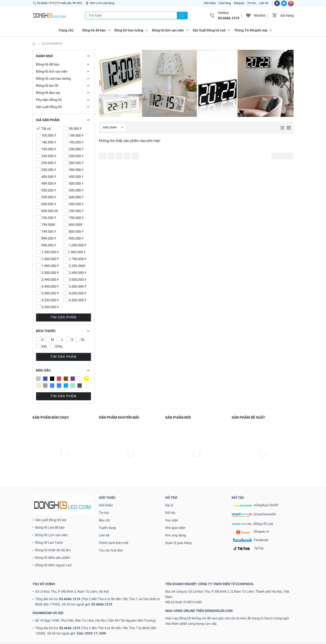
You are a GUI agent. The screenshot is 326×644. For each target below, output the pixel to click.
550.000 (263, 625)
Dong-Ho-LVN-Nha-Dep (184, 636)
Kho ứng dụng (176, 492)
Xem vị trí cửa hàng (102, 3)
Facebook (250, 497)
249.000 (284, 620)
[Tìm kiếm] (182, 15)
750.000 (45, 631)
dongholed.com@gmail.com (109, 606)
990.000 (133, 631)
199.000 (167, 620)
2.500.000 (228, 620)
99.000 (121, 631)
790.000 (58, 631)
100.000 (103, 620)
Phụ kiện (120, 641)
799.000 (70, 631)
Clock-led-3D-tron (267, 631)
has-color (298, 636)
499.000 (221, 625)
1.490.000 (41, 620)
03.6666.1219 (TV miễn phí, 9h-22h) (60, 3)
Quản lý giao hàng (178, 500)
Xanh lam (236, 641)
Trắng (197, 641)
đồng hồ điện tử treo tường (271, 636)
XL (295, 641)
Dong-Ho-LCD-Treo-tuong (77, 636)
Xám (216, 641)
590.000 (276, 625)
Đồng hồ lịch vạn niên (168, 30)
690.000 (6, 631)
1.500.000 (57, 620)
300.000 (69, 625)
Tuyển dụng (107, 485)
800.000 (84, 631)
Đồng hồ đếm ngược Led (53, 522)
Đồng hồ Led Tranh (49, 500)
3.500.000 (39, 625)
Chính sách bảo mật (114, 500)
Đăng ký (239, 3)
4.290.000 (137, 625)
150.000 (128, 620)
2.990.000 (244, 620)
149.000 (115, 620)
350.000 (82, 625)
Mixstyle (107, 641)
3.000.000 (7, 625)
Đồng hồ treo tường (129, 30)
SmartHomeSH (254, 472)
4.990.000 (169, 625)
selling (162, 641)
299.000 (310, 620)
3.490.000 (23, 625)
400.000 (183, 625)
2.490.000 (213, 620)
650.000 (315, 625)
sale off (136, 641)
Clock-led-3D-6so (213, 631)
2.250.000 (197, 620)
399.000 (107, 625)
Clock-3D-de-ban (152, 631)
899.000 (96, 631)
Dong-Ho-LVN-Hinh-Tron (148, 636)
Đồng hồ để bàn (94, 30)
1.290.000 (26, 620)
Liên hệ (264, 3)
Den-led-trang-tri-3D (295, 631)
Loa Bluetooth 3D (83, 641)
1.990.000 (88, 620)
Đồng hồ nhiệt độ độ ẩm (53, 507)
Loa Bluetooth (60, 641)
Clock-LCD (173, 631)
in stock (21, 641)
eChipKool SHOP (255, 462)
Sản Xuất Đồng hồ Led (209, 30)
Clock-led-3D (190, 631)
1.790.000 (73, 620)
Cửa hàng (225, 3)
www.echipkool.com (232, 606)
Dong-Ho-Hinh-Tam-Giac (40, 636)
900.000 (109, 631)
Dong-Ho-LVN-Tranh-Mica (220, 636)
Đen (242, 636)
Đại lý (169, 462)
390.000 (94, 625)
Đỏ (248, 636)
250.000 (297, 620)
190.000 (154, 620)
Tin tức (252, 3)
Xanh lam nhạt (254, 641)
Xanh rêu (285, 641)
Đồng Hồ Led (252, 481)
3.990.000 (54, 625)
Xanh (224, 641)
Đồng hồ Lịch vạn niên (51, 492)
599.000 (289, 625)
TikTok (248, 506)
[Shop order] (114, 128)
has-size (312, 636)
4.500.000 (153, 625)
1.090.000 (10, 620)
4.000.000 (122, 625)
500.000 (250, 625)
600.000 (302, 625)
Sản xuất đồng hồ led (51, 477)
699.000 (19, 631)
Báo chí (104, 477)
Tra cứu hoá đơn (111, 507)
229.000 (271, 620)
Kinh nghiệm (37, 641)
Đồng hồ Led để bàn (50, 485)
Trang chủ (66, 30)
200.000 (258, 620)
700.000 (32, 631)
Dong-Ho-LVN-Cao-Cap (113, 636)
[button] (248, 15)
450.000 (196, 625)
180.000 (141, 620)
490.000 (209, 625)
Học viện (172, 477)
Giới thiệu (210, 3)
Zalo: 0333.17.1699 (91, 590)
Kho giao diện (175, 485)
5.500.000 (236, 625)
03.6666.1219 (70, 556)
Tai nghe (174, 641)
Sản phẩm (149, 641)
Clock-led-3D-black (240, 631)
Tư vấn (207, 641)
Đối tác (171, 470)
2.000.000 (181, 620)
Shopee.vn (251, 489)
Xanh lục (272, 641)
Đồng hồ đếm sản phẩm (53, 515)
